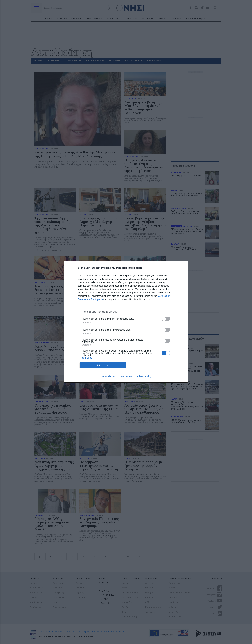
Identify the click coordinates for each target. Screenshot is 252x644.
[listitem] (126, 312)
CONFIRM (103, 365)
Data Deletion (108, 376)
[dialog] (126, 322)
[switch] (166, 319)
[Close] (182, 268)
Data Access (126, 376)
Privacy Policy (144, 376)
